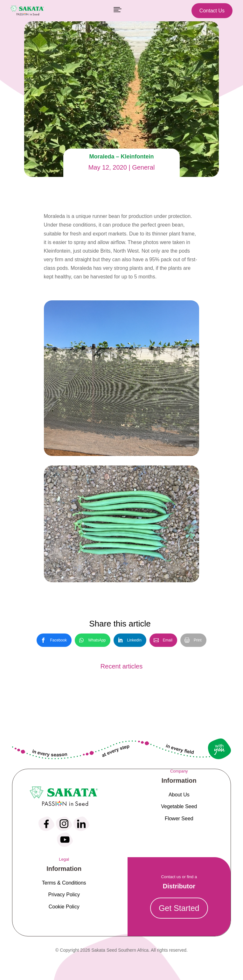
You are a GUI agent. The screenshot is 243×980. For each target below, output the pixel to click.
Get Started (179, 908)
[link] (54, 640)
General (143, 167)
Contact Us (212, 11)
